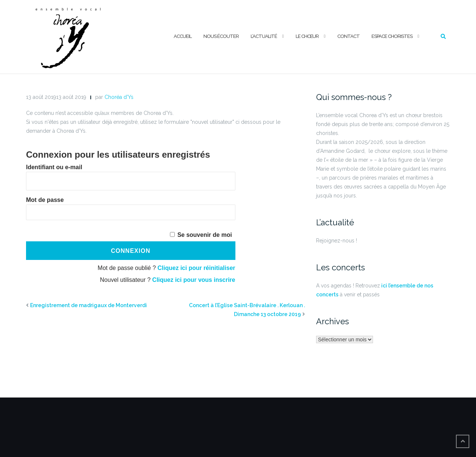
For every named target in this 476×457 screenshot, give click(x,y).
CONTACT (348, 36)
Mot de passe (45, 200)
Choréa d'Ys (119, 97)
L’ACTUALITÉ (264, 36)
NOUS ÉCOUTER (221, 36)
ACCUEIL (183, 36)
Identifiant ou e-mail (54, 167)
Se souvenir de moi (205, 235)
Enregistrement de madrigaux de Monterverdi (89, 305)
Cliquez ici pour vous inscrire (194, 280)
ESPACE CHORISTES (392, 36)
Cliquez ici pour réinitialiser (197, 268)
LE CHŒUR (307, 36)
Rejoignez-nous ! (337, 241)
